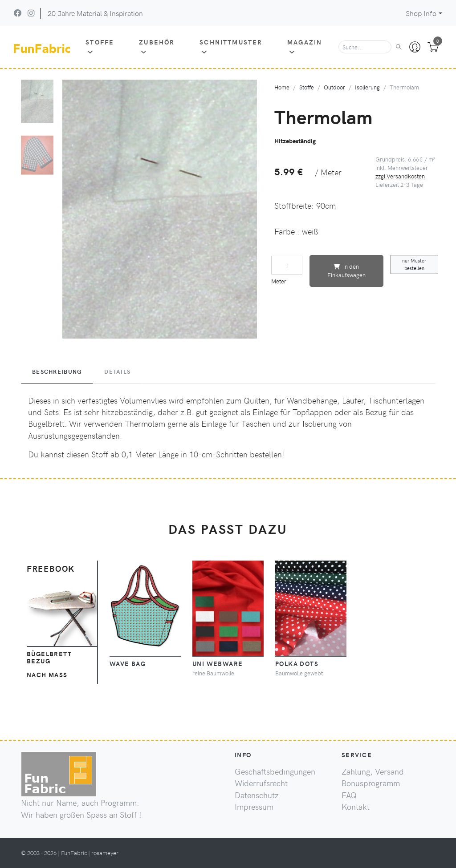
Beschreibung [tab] (57, 371)
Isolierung (367, 87)
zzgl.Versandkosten (400, 176)
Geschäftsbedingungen (275, 771)
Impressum (254, 807)
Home (282, 87)
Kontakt (356, 807)
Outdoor (334, 87)
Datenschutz (257, 795)
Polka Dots (297, 663)
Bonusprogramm (371, 783)
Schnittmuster (231, 46)
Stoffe (100, 46)
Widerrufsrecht (261, 783)
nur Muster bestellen (414, 264)
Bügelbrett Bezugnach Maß (49, 664)
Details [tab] (117, 371)
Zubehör (157, 46)
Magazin (305, 46)
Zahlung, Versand (373, 771)
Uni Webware (218, 663)
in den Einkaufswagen (346, 270)
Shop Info (421, 13)
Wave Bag (128, 663)
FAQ (349, 795)
